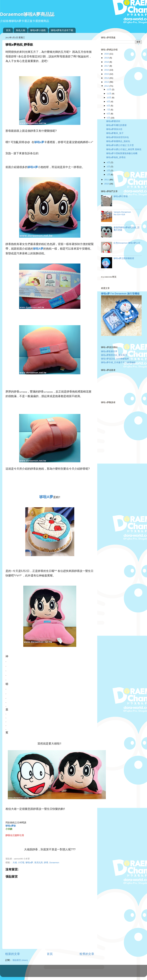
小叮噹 (21, 863)
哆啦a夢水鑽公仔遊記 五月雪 (120, 145)
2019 (107, 58)
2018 (107, 62)
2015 (107, 74)
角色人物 (21, 30)
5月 (109, 118)
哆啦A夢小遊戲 (38, 30)
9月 (109, 102)
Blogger (86, 972)
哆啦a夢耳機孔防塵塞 (117, 125)
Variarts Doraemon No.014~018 (122, 213)
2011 (107, 180)
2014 (107, 78)
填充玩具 (39, 863)
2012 (107, 86)
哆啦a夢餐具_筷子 (115, 133)
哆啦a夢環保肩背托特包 (118, 137)
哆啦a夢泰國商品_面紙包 (118, 141)
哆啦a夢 (29, 863)
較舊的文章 (87, 954)
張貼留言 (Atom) (20, 960)
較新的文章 (13, 954)
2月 (109, 171)
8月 (109, 106)
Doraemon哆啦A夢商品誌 (27, 14)
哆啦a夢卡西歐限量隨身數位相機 (122, 153)
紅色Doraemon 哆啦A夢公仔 (127, 243)
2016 (107, 70)
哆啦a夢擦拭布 (113, 121)
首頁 (8, 30)
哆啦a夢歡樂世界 (109, 351)
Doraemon (54, 863)
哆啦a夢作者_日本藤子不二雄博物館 (118, 362)
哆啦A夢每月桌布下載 (62, 30)
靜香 (46, 863)
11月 (109, 94)
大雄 (15, 863)
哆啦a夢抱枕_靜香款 (116, 157)
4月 (109, 162)
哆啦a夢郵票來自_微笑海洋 (114, 355)
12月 (109, 89)
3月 (109, 167)
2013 (107, 82)
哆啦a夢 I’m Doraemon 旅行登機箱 (120, 294)
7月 (109, 110)
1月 (109, 175)
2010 (107, 184)
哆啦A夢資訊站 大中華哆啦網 (115, 359)
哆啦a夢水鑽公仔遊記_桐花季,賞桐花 (124, 149)
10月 (109, 98)
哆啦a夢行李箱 (121, 196)
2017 (107, 66)
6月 (109, 114)
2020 (107, 54)
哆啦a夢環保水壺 (114, 129)
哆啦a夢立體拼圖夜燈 (124, 258)
